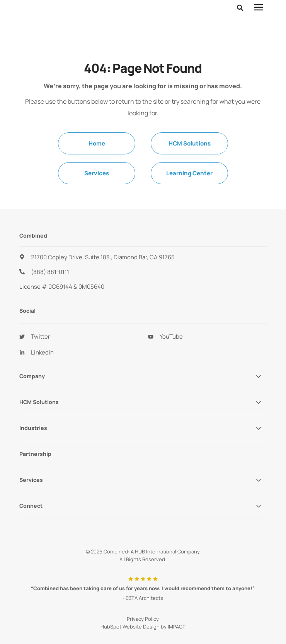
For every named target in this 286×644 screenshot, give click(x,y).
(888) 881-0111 (50, 253)
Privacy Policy (143, 599)
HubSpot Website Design (130, 607)
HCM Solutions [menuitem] (190, 124)
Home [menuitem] (97, 124)
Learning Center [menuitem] (189, 154)
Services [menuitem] (97, 154)
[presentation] (259, 8)
